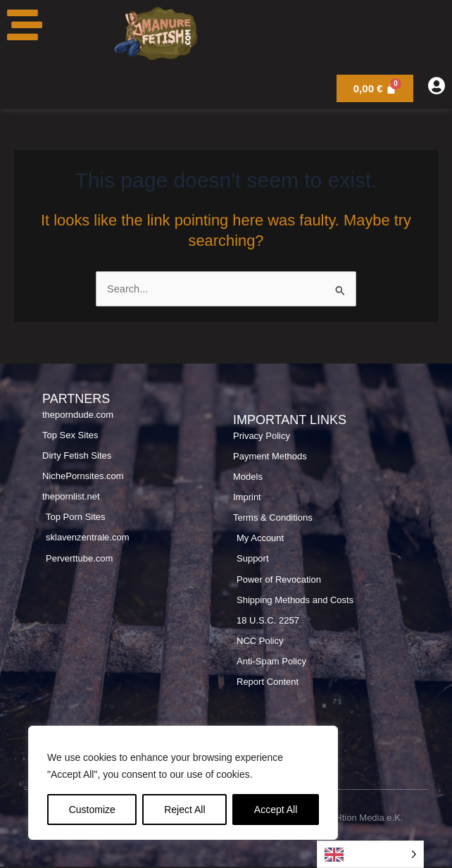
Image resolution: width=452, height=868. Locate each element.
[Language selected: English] (370, 854)
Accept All (276, 810)
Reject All (184, 810)
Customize (92, 810)
